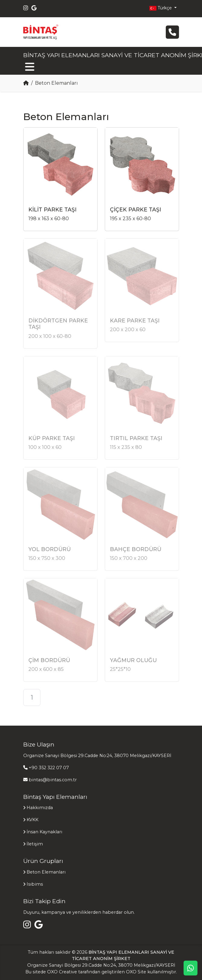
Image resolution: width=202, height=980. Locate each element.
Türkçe (161, 8)
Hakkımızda (40, 808)
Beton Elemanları (46, 872)
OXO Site (136, 972)
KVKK (32, 820)
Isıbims (35, 884)
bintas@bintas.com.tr (53, 780)
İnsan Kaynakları (44, 832)
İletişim (35, 844)
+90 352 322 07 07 (49, 768)
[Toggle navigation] (30, 67)
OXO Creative (62, 972)
